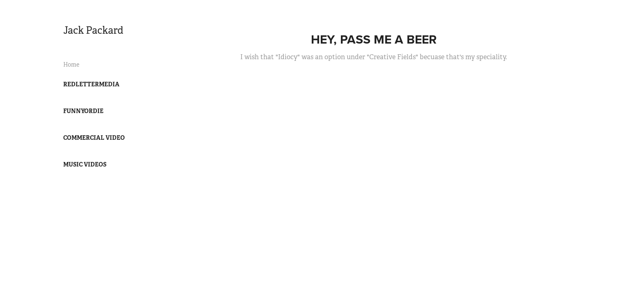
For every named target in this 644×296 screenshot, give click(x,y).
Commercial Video (94, 138)
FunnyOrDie (83, 111)
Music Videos (85, 164)
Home (71, 65)
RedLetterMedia (91, 84)
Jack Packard (93, 30)
